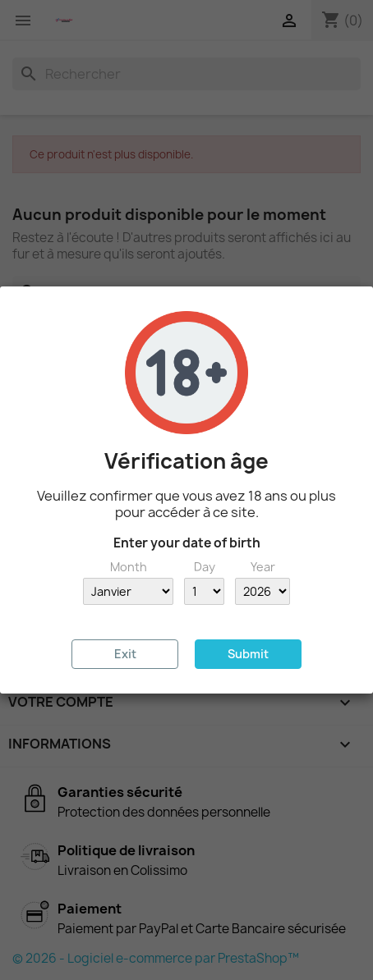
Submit (248, 654)
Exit (125, 654)
